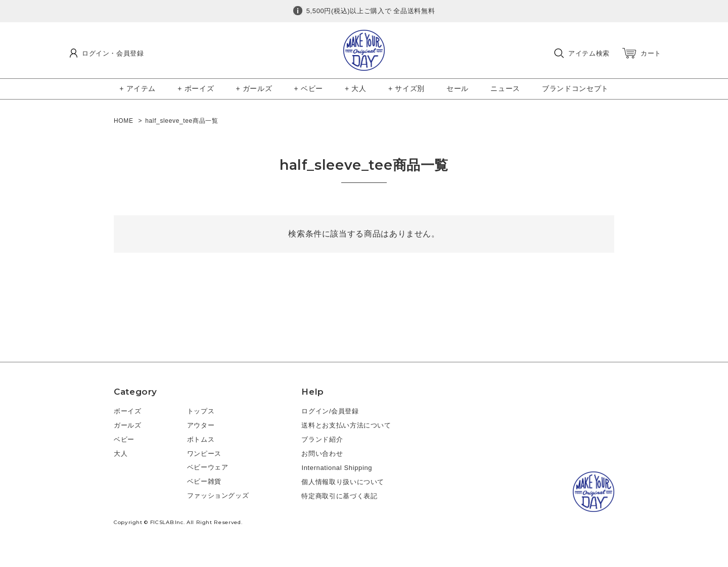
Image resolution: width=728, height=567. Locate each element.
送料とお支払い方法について (346, 425)
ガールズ (128, 425)
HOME (124, 121)
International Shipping (337, 468)
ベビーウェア (208, 467)
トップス (201, 411)
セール (458, 88)
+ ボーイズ (196, 88)
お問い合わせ (322, 454)
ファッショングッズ (218, 495)
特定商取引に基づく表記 (339, 496)
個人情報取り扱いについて (343, 482)
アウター (201, 425)
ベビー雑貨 (204, 481)
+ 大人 (356, 88)
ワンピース (204, 454)
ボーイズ (128, 411)
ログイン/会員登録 (330, 411)
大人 (121, 454)
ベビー (124, 439)
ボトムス (201, 439)
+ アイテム (138, 88)
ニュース (505, 88)
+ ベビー (309, 88)
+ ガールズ (254, 88)
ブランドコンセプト (575, 88)
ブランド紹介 (322, 439)
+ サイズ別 (406, 88)
